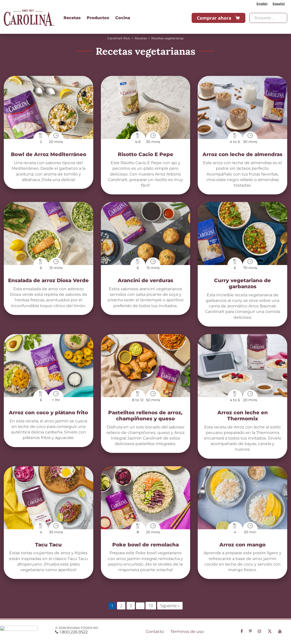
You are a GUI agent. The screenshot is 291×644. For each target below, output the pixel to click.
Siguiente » (170, 606)
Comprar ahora (219, 18)
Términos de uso (187, 632)
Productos (98, 18)
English (262, 4)
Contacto (155, 632)
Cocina (123, 18)
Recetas (72, 18)
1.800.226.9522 (71, 632)
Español (279, 4)
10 (151, 606)
